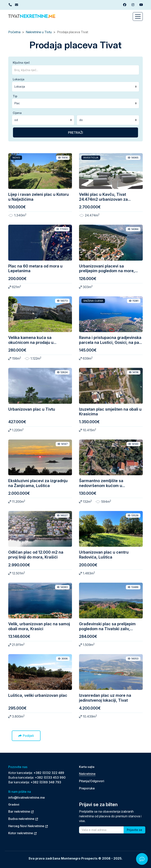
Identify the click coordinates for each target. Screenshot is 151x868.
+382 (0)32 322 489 (49, 773)
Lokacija (19, 79)
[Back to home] (32, 16)
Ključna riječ (21, 63)
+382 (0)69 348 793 (46, 782)
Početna (14, 32)
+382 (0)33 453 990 (50, 777)
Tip (15, 96)
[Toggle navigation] (138, 16)
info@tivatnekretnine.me (27, 797)
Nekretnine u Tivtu (39, 32)
